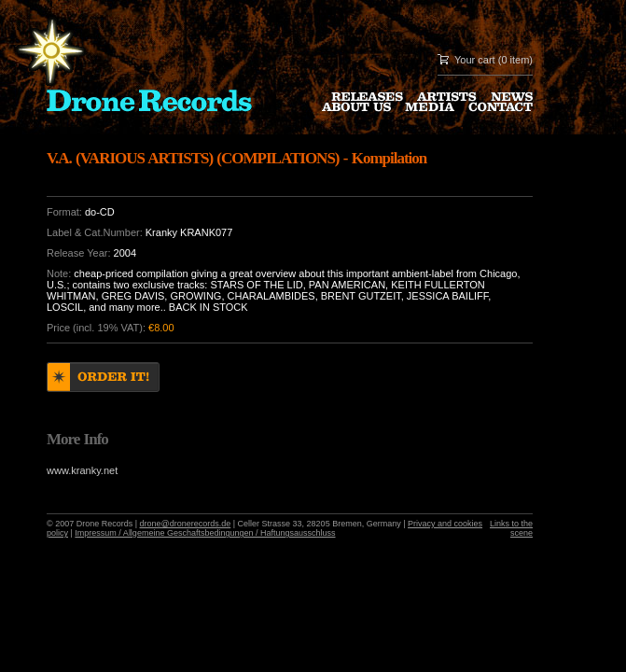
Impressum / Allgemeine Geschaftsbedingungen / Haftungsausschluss (205, 533)
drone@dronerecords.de (186, 524)
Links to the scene (511, 528)
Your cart (475, 60)
